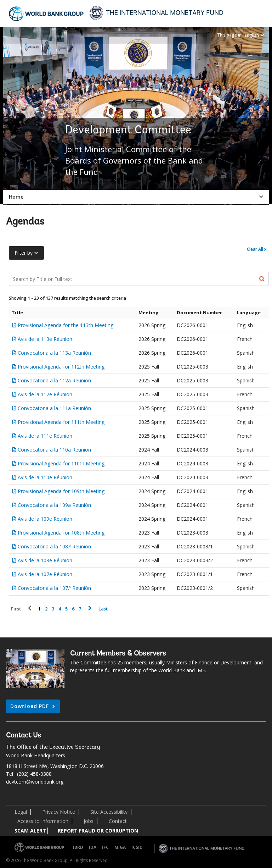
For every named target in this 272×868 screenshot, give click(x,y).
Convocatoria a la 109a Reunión (54, 505)
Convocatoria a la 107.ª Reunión (54, 588)
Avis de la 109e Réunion (45, 519)
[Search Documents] (139, 279)
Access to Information (43, 821)
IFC (105, 847)
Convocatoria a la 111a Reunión (54, 408)
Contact (118, 821)
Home (16, 197)
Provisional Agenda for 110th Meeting (61, 463)
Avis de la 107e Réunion (45, 574)
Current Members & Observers (118, 654)
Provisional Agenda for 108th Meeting (61, 533)
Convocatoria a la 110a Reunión (54, 450)
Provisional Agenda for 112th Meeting (61, 367)
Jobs (89, 821)
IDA (93, 847)
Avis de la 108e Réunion (45, 560)
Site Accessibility (109, 812)
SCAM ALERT (30, 831)
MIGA (120, 847)
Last (103, 609)
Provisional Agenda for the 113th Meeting (66, 325)
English (252, 35)
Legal (21, 812)
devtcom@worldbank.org (35, 782)
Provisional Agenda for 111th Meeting (61, 422)
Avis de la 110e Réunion (45, 477)
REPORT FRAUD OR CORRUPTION (98, 831)
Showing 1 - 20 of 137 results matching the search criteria (67, 298)
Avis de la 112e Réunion (45, 394)
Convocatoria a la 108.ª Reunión (54, 546)
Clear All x (257, 249)
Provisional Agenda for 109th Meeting (61, 491)
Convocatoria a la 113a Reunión (54, 353)
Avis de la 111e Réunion (45, 436)
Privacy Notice (59, 812)
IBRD (78, 847)
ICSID (137, 847)
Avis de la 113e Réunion (45, 339)
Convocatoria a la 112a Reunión (54, 380)
